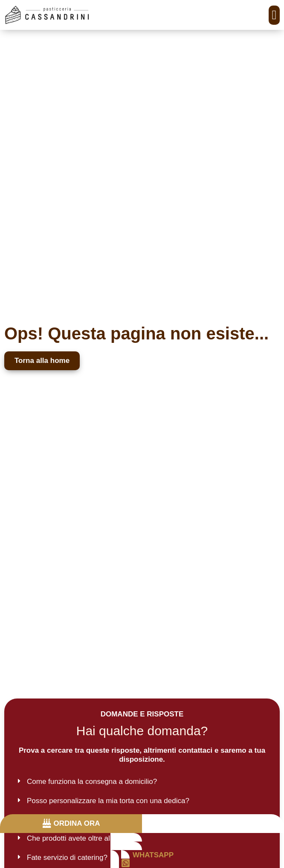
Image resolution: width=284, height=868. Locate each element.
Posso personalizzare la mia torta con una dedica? (108, 801)
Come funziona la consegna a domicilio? (92, 782)
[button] (274, 15)
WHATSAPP (153, 855)
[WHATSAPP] (126, 863)
